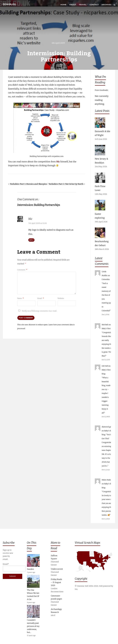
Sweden (30, 569)
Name (21, 299)
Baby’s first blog (108, 328)
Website (61, 299)
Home (63, 5)
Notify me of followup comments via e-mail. (37, 311)
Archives (106, 5)
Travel (83, 5)
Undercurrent (57, 569)
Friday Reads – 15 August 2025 (56, 582)
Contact (94, 5)
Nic (58, 162)
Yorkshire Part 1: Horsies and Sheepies (28, 184)
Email (41, 299)
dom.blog (9, 3)
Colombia (106, 279)
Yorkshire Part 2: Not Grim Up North (66, 184)
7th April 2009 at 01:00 (38, 224)
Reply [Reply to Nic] (31, 240)
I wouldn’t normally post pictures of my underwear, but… (33, 626)
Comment (22, 270)
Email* (9, 567)
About (73, 5)
